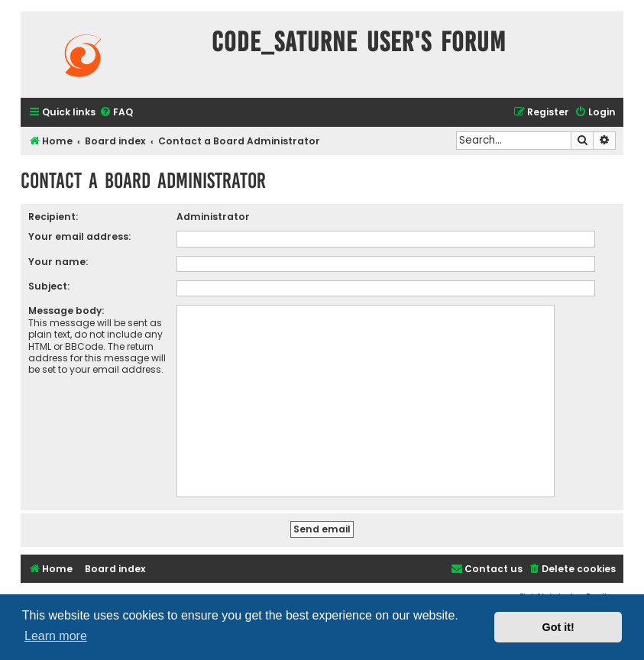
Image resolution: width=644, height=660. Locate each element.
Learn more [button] (56, 636)
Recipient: (53, 217)
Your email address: (79, 236)
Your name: (58, 262)
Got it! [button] (558, 627)
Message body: (66, 311)
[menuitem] (116, 113)
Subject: (49, 286)
